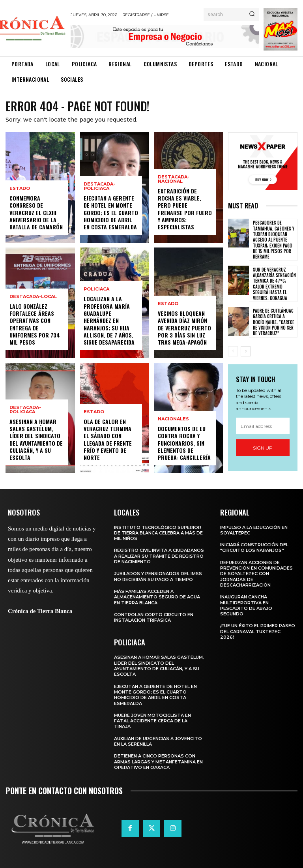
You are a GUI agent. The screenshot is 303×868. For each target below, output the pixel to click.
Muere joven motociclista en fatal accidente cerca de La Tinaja (152, 721)
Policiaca (96, 290)
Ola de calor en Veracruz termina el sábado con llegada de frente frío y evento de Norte (108, 439)
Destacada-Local (33, 297)
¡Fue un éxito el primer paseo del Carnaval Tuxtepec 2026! (258, 631)
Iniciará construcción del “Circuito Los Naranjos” (254, 547)
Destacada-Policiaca (25, 410)
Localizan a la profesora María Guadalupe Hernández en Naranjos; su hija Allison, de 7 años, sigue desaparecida (109, 321)
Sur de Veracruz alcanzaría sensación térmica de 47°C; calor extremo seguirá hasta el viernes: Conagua (274, 283)
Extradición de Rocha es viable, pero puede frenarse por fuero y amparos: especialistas (185, 209)
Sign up (263, 447)
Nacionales (173, 419)
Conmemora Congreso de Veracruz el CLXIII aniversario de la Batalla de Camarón (36, 213)
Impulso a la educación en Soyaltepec (254, 530)
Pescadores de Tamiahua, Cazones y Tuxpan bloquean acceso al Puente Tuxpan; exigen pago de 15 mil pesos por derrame (273, 240)
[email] (263, 426)
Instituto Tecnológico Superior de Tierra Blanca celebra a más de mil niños (158, 533)
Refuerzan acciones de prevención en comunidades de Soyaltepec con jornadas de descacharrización (256, 574)
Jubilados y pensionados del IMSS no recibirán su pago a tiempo (158, 576)
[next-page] (246, 351)
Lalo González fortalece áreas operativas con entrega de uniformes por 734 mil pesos (35, 324)
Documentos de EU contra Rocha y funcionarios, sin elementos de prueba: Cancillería (184, 443)
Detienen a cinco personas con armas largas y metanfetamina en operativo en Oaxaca (158, 762)
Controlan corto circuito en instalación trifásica (154, 617)
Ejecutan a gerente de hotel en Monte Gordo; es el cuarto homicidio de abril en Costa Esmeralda (111, 213)
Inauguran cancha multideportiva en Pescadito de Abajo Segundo (246, 605)
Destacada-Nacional (174, 179)
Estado (20, 189)
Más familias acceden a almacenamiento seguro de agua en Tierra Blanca (157, 597)
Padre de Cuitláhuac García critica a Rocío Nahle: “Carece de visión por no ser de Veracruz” (274, 322)
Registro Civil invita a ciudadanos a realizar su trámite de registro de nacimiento (159, 556)
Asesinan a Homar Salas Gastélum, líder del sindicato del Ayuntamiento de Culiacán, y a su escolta (36, 439)
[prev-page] (233, 351)
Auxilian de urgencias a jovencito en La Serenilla (158, 741)
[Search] (252, 15)
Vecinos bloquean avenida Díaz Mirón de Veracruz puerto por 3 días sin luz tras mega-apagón (184, 328)
